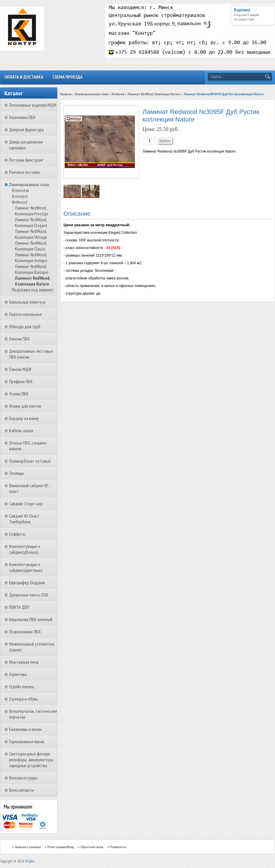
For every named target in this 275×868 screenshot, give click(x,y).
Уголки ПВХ (19, 394)
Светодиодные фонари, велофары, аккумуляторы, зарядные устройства (31, 760)
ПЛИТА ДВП (19, 607)
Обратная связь (92, 847)
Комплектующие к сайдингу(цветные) (26, 567)
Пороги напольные (25, 314)
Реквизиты (118, 847)
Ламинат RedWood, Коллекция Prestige (32, 211)
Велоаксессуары (23, 778)
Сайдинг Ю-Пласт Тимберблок (24, 519)
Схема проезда (67, 77)
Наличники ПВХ (22, 117)
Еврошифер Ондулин (27, 582)
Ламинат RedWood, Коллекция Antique (31, 257)
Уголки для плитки (25, 406)
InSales (30, 861)
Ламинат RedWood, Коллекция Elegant (31, 222)
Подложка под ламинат (33, 290)
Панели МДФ (20, 369)
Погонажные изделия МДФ (33, 105)
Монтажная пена (24, 662)
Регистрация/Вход (61, 847)
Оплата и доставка (24, 77)
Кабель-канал (21, 430)
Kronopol (20, 196)
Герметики (18, 674)
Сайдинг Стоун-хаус (26, 504)
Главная (66, 94)
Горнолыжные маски (27, 741)
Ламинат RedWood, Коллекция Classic (31, 246)
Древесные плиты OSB (29, 595)
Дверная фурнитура (26, 129)
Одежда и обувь (24, 699)
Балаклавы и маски (25, 729)
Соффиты (17, 534)
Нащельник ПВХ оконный (31, 619)
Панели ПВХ (19, 339)
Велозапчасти (21, 790)
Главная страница (28, 847)
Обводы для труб (25, 326)
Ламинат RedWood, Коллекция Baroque (32, 269)
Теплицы (17, 473)
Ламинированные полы (29, 184)
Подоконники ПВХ (25, 632)
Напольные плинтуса (27, 302)
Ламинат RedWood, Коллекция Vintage (31, 234)
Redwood (20, 202)
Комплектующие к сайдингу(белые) (25, 549)
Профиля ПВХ (21, 381)
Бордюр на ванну (24, 418)
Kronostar (20, 190)
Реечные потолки (24, 172)
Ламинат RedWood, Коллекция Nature (33, 281)
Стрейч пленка (22, 687)
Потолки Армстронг (26, 160)
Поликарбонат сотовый (30, 461)
